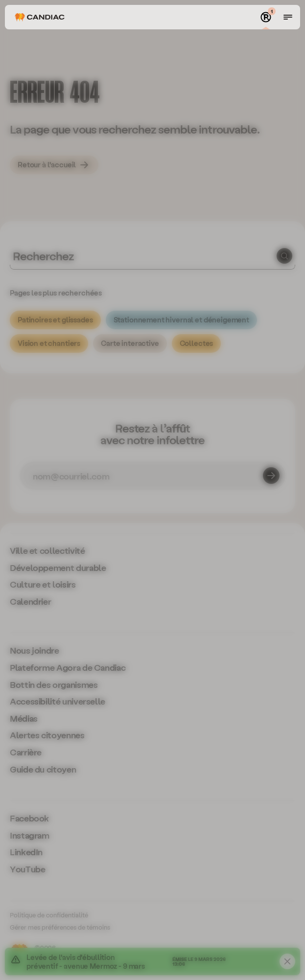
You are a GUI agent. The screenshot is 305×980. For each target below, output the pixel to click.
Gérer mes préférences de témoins (60, 927)
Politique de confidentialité (49, 915)
